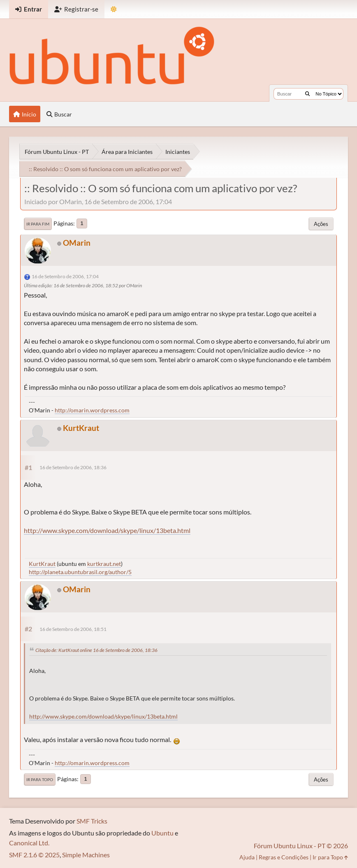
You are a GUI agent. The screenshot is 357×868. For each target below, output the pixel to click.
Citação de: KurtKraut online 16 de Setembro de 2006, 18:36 (96, 650)
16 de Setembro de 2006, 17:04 (65, 276)
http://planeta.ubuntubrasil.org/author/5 (80, 572)
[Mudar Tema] (114, 9)
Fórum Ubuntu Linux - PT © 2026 (301, 846)
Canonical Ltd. (29, 843)
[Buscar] (307, 94)
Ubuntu (162, 833)
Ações (321, 224)
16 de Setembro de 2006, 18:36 (73, 467)
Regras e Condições (284, 857)
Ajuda (247, 857)
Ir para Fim (38, 224)
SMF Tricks (92, 821)
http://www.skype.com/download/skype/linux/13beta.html (107, 530)
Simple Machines (86, 855)
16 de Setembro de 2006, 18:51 (73, 629)
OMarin (77, 243)
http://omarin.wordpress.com (92, 410)
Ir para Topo (40, 780)
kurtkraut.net (104, 564)
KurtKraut (81, 428)
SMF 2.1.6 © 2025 (34, 855)
